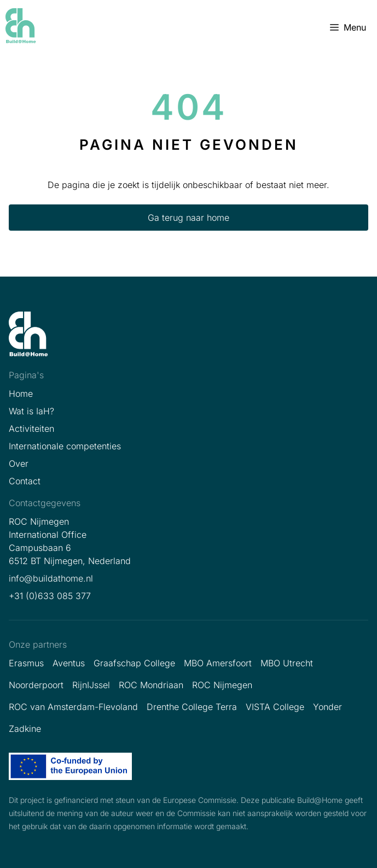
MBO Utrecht (287, 663)
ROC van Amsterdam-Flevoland (73, 707)
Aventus (69, 663)
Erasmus (26, 663)
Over (19, 464)
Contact (25, 481)
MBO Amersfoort (218, 663)
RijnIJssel (91, 685)
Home (21, 394)
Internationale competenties (65, 446)
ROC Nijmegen (222, 685)
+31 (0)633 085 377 (50, 596)
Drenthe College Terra (192, 707)
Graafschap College (134, 663)
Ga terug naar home (188, 218)
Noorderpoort (36, 685)
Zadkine (25, 729)
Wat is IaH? (31, 411)
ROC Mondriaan (151, 685)
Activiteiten (31, 429)
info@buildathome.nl (51, 578)
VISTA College (275, 707)
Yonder (327, 707)
